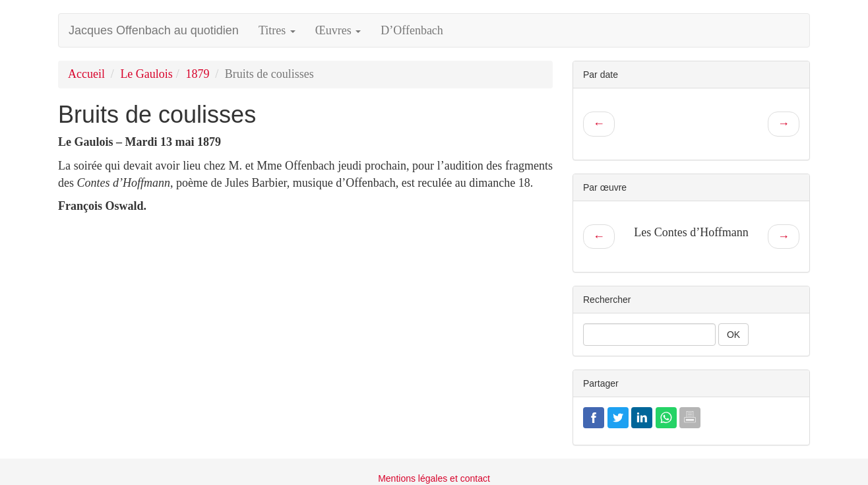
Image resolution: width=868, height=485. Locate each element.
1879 (197, 74)
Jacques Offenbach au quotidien (154, 30)
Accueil (86, 74)
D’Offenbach (412, 30)
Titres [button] (277, 30)
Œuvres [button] (338, 30)
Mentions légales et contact (434, 478)
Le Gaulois (146, 74)
